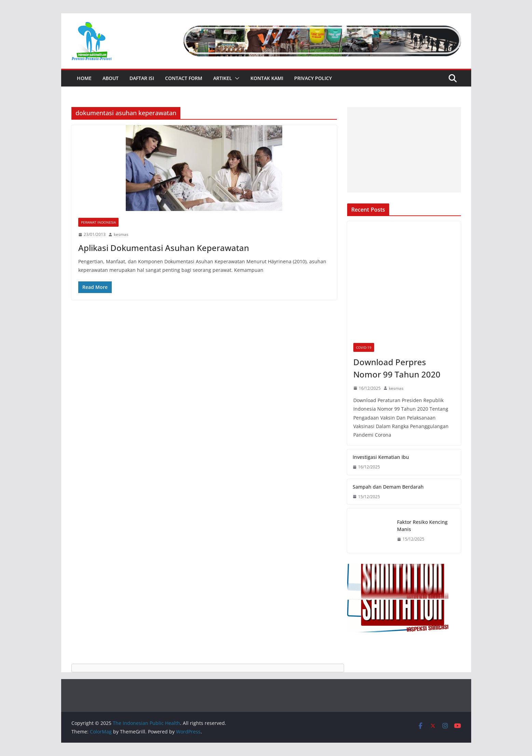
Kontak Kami (267, 78)
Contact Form (184, 78)
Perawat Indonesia (98, 222)
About (111, 78)
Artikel (223, 78)
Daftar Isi (142, 78)
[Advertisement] (404, 150)
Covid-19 (364, 347)
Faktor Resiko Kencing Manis (422, 526)
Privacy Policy (313, 78)
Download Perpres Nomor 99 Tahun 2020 (397, 368)
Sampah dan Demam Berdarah (388, 487)
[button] (236, 78)
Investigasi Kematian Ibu (381, 457)
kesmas (121, 234)
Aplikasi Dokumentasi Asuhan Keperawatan (164, 248)
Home (84, 78)
